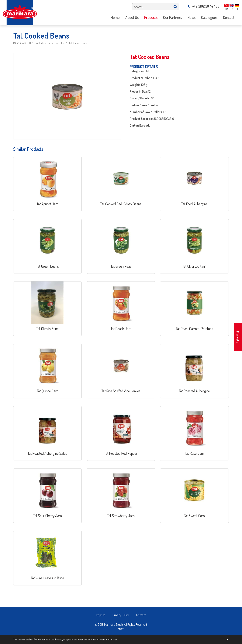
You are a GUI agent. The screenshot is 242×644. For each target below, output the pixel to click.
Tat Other (60, 43)
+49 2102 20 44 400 (204, 6)
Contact (141, 615)
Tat (50, 43)
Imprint (101, 615)
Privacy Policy (121, 615)
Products (40, 43)
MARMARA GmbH (22, 43)
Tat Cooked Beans (78, 43)
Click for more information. (105, 639)
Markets (238, 337)
